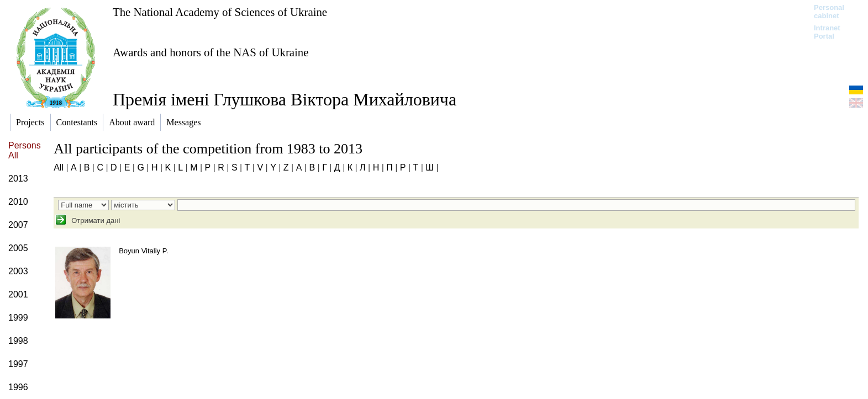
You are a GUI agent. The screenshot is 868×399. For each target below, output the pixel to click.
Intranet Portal (827, 32)
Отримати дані (95, 220)
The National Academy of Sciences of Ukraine (220, 12)
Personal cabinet (829, 12)
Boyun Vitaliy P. (143, 251)
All (59, 167)
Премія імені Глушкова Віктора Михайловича (285, 99)
